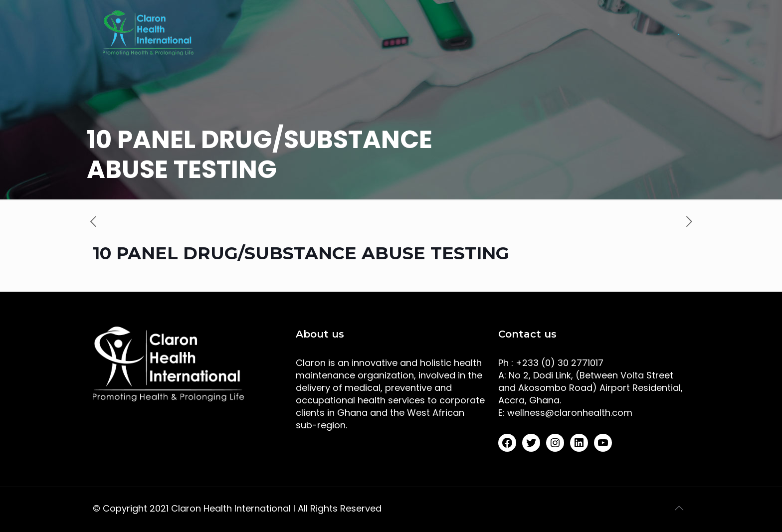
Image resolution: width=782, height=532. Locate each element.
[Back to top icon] (679, 508)
